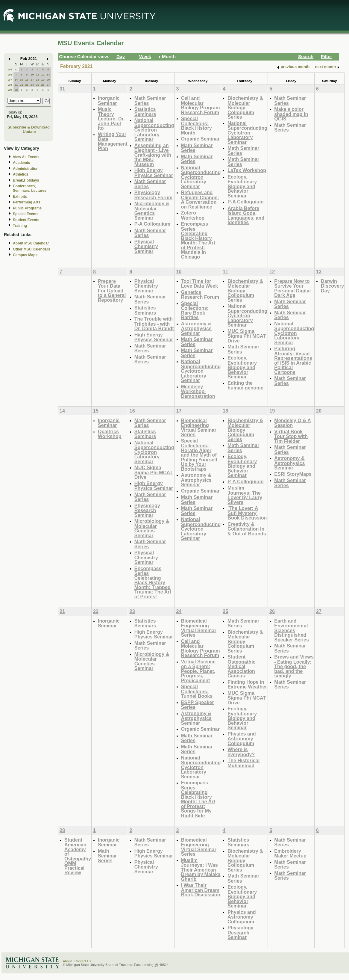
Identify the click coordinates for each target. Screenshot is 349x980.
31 (16, 69)
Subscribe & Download (29, 127)
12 (43, 74)
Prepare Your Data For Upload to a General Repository (112, 290)
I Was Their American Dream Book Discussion (201, 890)
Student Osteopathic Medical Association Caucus (241, 666)
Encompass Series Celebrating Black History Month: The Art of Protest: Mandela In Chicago (198, 240)
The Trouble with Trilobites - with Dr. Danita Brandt (154, 324)
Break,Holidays (26, 180)
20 (48, 80)
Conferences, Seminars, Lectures (30, 188)
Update (29, 132)
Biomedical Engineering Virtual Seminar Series (199, 428)
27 (48, 85)
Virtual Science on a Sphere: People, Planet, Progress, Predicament (198, 671)
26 (43, 85)
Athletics (21, 174)
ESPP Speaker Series (198, 705)
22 (21, 85)
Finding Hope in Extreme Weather (247, 684)
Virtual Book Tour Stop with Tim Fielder (291, 436)
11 (38, 74)
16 (27, 80)
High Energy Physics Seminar (154, 173)
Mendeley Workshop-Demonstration (198, 391)
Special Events (26, 214)
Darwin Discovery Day (332, 286)
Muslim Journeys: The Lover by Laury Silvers (245, 495)
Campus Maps (25, 255)
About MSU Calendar (31, 243)
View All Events (26, 157)
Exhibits (20, 197)
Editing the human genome (245, 385)
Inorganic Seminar (109, 101)
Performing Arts (27, 202)
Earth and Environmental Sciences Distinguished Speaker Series (292, 630)
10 (32, 74)
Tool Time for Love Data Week (200, 284)
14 (16, 80)
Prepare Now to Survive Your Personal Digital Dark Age (292, 288)
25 (38, 85)
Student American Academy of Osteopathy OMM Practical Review (78, 856)
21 (16, 85)
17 (32, 80)
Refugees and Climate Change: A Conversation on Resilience (200, 200)
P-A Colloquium (153, 224)
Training (20, 226)
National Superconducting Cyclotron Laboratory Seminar (154, 130)
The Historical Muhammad (243, 763)
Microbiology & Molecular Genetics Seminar (152, 211)
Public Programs (27, 208)
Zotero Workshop (193, 215)
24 (32, 85)
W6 (10, 74)
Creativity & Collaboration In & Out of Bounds (247, 529)
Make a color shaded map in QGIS (291, 114)
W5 (10, 69)
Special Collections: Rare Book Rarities (195, 310)
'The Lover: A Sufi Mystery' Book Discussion (247, 513)
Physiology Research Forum (154, 195)
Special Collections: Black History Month (196, 126)
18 (38, 80)
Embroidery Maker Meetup (290, 853)
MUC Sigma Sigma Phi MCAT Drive (247, 336)
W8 (10, 85)
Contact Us (83, 961)
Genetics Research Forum (200, 295)
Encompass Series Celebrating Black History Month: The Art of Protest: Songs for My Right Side (198, 799)
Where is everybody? (241, 752)
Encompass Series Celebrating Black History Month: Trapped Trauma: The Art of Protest (153, 582)
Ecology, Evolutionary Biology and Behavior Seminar (242, 186)
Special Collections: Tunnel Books (197, 691)
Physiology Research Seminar (147, 510)
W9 (10, 90)
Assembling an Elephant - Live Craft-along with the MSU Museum (153, 155)
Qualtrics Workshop (110, 434)
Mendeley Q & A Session (292, 423)
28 (16, 90)
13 (48, 74)
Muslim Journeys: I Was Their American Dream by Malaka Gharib (201, 870)
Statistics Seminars (145, 112)
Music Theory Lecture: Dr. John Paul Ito (111, 118)
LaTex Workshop (247, 170)
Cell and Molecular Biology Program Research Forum (201, 105)
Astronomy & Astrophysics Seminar (196, 328)
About (67, 961)
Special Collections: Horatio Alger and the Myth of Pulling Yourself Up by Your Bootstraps (199, 455)
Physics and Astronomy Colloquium (242, 739)
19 (43, 80)
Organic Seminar (200, 139)
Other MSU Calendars (32, 249)
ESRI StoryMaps (293, 474)
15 (21, 80)
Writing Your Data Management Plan (113, 141)
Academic (21, 163)
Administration (26, 169)
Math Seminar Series (150, 101)
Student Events (26, 220)
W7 (10, 80)
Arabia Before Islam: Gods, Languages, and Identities (246, 215)
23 (27, 85)
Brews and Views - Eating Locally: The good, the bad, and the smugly (294, 666)
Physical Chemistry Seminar (146, 246)
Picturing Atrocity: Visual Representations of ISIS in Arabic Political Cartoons (293, 360)
